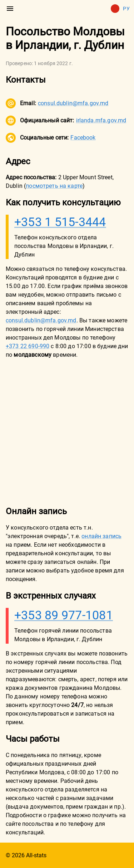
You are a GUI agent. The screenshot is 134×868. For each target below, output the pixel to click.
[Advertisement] (67, 432)
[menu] (10, 9)
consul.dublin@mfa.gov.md (73, 103)
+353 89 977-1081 (64, 615)
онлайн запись (101, 536)
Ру (120, 9)
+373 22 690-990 (28, 346)
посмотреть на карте (54, 186)
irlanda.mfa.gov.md (101, 120)
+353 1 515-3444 (60, 222)
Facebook (83, 138)
